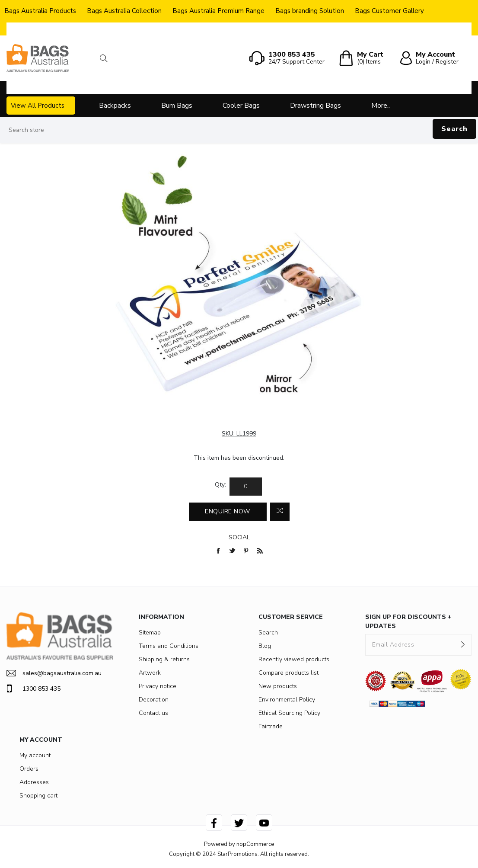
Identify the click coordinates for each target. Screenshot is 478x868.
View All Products (38, 106)
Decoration (154, 700)
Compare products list (288, 673)
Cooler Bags (241, 106)
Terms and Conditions (169, 646)
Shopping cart (38, 796)
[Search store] (239, 130)
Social (239, 537)
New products (278, 686)
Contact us (153, 713)
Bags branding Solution (310, 11)
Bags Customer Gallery (389, 11)
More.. (381, 106)
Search (454, 129)
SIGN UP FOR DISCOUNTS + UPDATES (408, 621)
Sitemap (150, 633)
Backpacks (115, 106)
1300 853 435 (33, 689)
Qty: (220, 485)
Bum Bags (177, 106)
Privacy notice (158, 686)
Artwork (150, 673)
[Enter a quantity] (246, 487)
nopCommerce (255, 844)
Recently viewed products (294, 659)
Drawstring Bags (315, 106)
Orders (29, 769)
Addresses (34, 782)
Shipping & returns (164, 659)
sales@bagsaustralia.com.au (54, 673)
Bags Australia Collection (124, 11)
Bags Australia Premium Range (218, 11)
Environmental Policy (287, 700)
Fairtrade (271, 726)
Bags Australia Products (40, 11)
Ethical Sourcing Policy (289, 713)
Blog (265, 646)
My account (35, 755)
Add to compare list (280, 512)
